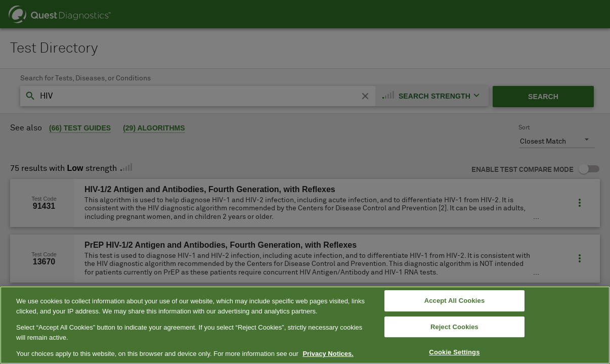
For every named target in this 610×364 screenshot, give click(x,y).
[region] (305, 325)
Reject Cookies (454, 327)
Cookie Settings (454, 353)
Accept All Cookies (455, 301)
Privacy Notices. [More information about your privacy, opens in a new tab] (328, 354)
